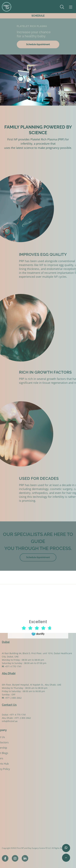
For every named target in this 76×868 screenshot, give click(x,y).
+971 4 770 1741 (18, 718)
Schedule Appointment (38, 44)
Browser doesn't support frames (38, 627)
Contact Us (9, 703)
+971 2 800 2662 (22, 722)
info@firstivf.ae (10, 725)
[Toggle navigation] (69, 7)
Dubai (6, 640)
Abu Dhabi (9, 672)
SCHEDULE (38, 16)
